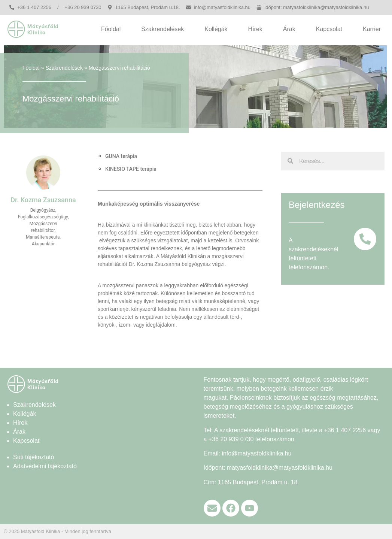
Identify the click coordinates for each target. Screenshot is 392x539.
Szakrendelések (162, 29)
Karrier (372, 29)
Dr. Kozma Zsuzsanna (155, 264)
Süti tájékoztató (34, 457)
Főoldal (111, 29)
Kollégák (216, 29)
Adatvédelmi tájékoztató (45, 466)
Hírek (255, 29)
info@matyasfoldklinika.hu (256, 453)
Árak (289, 29)
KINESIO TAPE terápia (131, 169)
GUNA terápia (121, 156)
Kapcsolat (329, 29)
